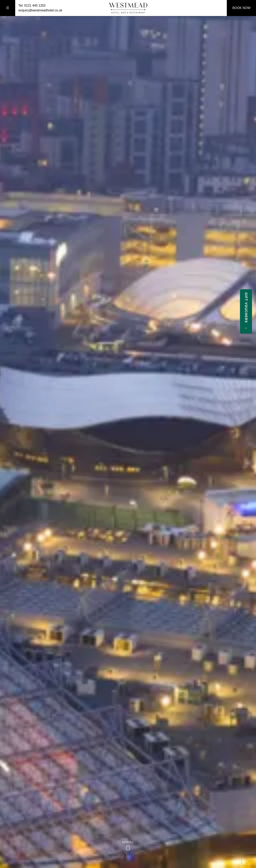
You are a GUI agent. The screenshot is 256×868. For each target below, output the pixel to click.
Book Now (241, 8)
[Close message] (250, 328)
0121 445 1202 (35, 6)
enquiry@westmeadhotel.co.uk (40, 10)
